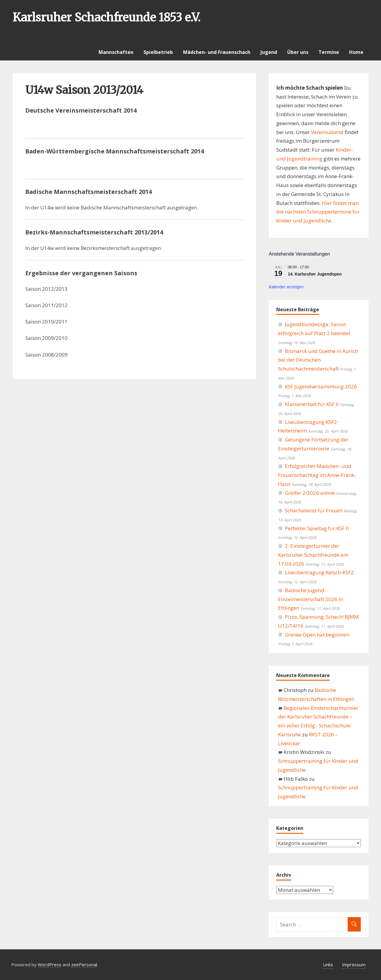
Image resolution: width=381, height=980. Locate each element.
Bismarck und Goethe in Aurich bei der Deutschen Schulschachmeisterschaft (318, 360)
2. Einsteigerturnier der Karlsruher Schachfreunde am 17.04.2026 (313, 555)
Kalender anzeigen (286, 287)
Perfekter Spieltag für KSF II (317, 528)
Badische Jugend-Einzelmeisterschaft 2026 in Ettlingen (310, 599)
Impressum (354, 965)
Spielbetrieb (158, 52)
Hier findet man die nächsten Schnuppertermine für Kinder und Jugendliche (318, 212)
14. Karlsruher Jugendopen (315, 274)
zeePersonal (84, 965)
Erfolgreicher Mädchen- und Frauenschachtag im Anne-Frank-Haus (317, 475)
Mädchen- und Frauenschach (217, 52)
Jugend (269, 52)
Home (356, 52)
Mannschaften (116, 52)
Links (328, 965)
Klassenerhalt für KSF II (312, 404)
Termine (329, 52)
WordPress (50, 965)
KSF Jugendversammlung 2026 (321, 386)
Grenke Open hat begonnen (317, 635)
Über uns (298, 52)
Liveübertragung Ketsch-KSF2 (319, 572)
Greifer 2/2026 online (310, 493)
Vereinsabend (327, 132)
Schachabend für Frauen (314, 510)
